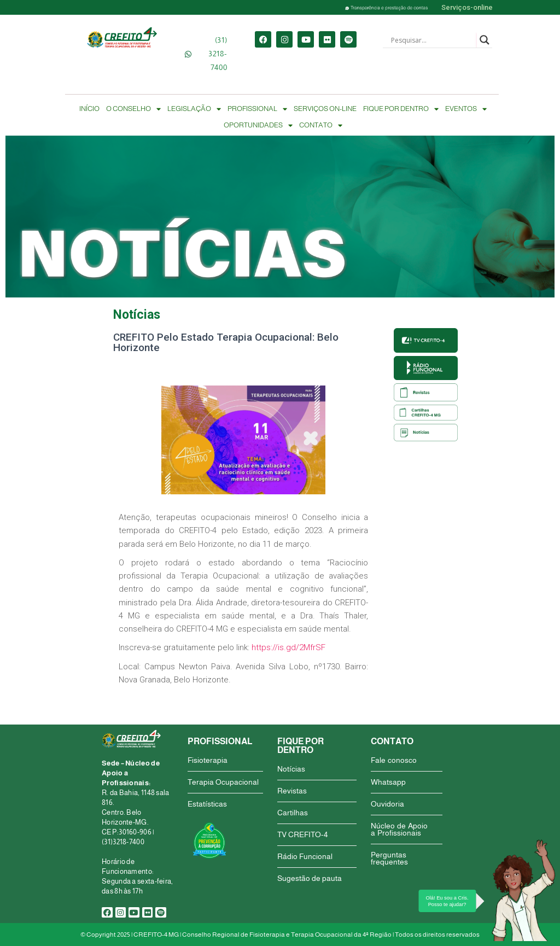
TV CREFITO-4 (302, 834)
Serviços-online (467, 7)
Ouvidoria (387, 804)
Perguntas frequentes (389, 858)
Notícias (291, 769)
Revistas (292, 791)
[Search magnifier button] (485, 40)
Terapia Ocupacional (223, 782)
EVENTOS (466, 109)
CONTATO (321, 125)
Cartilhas (293, 813)
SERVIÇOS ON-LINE (325, 109)
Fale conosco (394, 760)
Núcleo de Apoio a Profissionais (399, 829)
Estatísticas (207, 804)
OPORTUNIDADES (258, 125)
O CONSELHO (133, 109)
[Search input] (433, 40)
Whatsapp (388, 782)
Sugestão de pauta (310, 878)
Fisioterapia (208, 760)
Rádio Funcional (305, 856)
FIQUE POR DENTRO (401, 109)
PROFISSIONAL (257, 109)
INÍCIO (89, 109)
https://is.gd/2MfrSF (288, 647)
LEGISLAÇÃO (194, 109)
